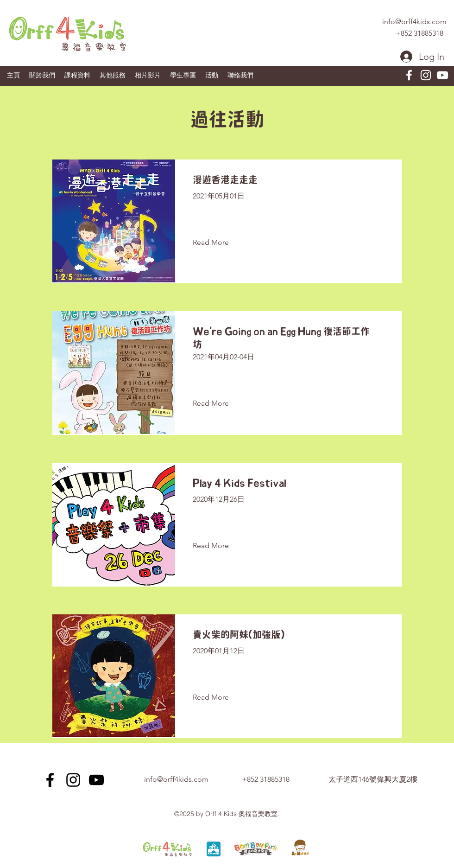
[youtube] (442, 75)
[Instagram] (426, 75)
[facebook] (409, 75)
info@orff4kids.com (414, 22)
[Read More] (218, 243)
